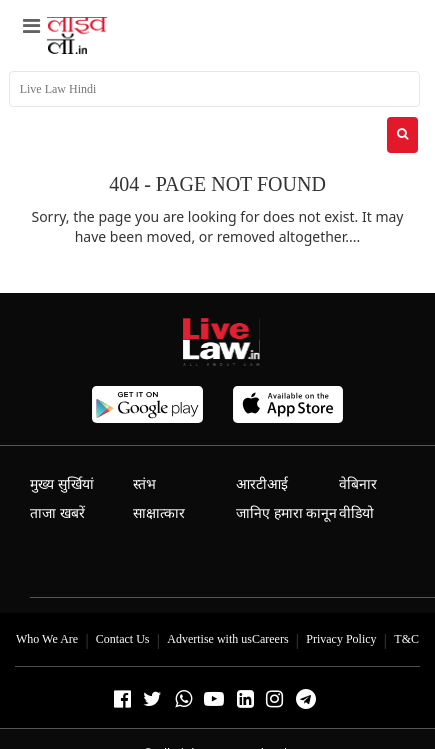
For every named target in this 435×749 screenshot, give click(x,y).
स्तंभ (144, 484)
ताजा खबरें (57, 513)
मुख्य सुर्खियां (62, 484)
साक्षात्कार (159, 513)
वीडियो (356, 513)
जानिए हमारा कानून (286, 513)
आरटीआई (262, 484)
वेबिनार (358, 484)
